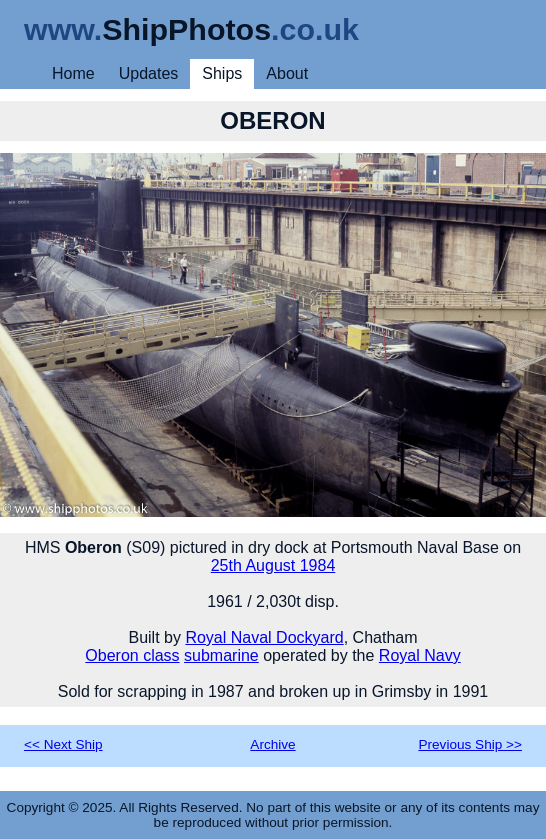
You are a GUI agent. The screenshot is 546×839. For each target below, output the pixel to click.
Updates (149, 73)
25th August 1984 (273, 565)
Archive (272, 744)
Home (73, 73)
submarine (221, 655)
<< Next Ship (63, 744)
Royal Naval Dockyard (264, 637)
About (287, 73)
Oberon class (132, 655)
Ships (222, 73)
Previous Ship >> (470, 744)
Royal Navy (420, 655)
